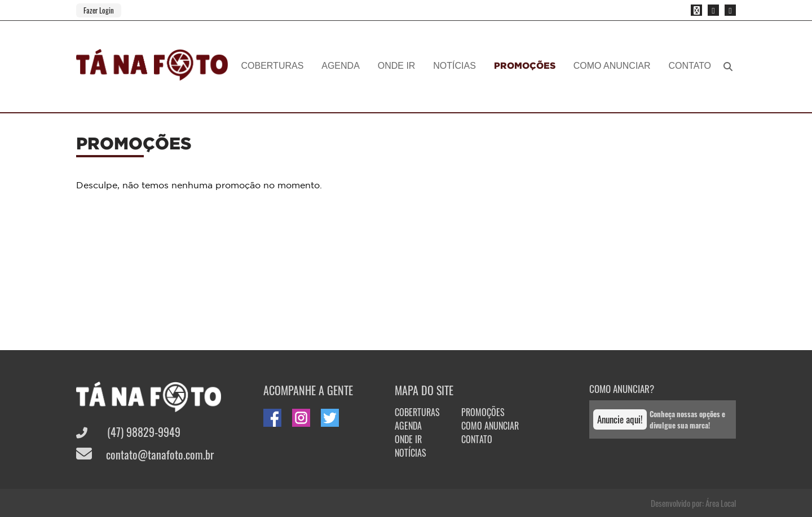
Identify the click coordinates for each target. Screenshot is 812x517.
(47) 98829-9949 (128, 432)
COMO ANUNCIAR (612, 66)
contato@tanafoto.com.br (145, 454)
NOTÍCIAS (454, 66)
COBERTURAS (273, 66)
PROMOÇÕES (525, 65)
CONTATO (690, 66)
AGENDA (341, 66)
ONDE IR (397, 66)
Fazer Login (99, 10)
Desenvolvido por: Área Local (693, 503)
